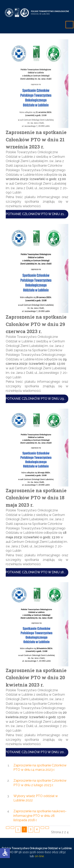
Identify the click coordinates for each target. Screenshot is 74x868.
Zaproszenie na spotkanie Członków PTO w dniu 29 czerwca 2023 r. (36, 324)
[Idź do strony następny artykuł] (42, 828)
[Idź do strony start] (8, 828)
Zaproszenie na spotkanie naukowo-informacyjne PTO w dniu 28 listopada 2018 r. (40, 816)
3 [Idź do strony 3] (31, 829)
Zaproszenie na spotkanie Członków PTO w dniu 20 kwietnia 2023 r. (36, 677)
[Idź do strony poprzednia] (12, 828)
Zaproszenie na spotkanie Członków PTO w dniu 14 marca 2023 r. (40, 768)
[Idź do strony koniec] (47, 828)
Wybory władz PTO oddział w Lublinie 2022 (36, 798)
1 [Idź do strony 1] (18, 829)
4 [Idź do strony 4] (37, 829)
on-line (39, 856)
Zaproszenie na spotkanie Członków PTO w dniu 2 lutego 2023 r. (40, 783)
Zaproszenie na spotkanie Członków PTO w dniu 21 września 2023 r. (36, 139)
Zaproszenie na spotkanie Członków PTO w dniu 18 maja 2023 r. (36, 497)
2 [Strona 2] (24, 829)
